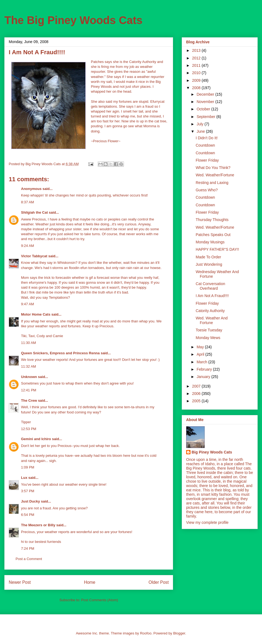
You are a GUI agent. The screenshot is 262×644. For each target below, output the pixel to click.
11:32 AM (29, 366)
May (201, 347)
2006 (197, 394)
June (201, 131)
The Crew (29, 400)
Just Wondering (209, 264)
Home (90, 582)
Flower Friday (207, 160)
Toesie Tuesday (209, 330)
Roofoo (146, 633)
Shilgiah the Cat (34, 212)
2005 (197, 401)
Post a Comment (29, 559)
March (202, 362)
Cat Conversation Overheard (210, 286)
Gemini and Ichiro (36, 439)
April (201, 354)
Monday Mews (208, 338)
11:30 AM (29, 343)
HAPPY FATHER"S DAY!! (217, 249)
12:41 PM (29, 390)
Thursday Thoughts (212, 220)
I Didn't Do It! (207, 138)
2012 (197, 58)
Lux (24, 478)
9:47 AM (28, 304)
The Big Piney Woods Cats (73, 20)
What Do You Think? (213, 168)
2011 (197, 65)
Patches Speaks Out (213, 235)
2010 (197, 73)
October (204, 109)
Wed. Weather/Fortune (215, 175)
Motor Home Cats (36, 314)
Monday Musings (210, 242)
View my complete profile (207, 522)
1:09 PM (28, 467)
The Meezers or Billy (38, 525)
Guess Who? (207, 190)
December (206, 94)
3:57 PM (28, 491)
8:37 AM (28, 202)
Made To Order (208, 257)
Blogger (179, 633)
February (205, 369)
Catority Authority (210, 311)
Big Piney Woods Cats (212, 452)
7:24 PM (28, 548)
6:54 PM (28, 515)
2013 (197, 50)
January (204, 377)
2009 (197, 80)
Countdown (205, 145)
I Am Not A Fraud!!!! (212, 296)
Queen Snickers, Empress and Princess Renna (60, 353)
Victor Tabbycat (34, 256)
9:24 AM (28, 246)
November (206, 102)
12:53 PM (29, 429)
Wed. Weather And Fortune (212, 320)
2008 (197, 88)
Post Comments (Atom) (99, 600)
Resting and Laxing (212, 183)
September (206, 117)
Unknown (29, 377)
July (200, 124)
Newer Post (20, 582)
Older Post (159, 582)
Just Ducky (30, 501)
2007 (197, 386)
